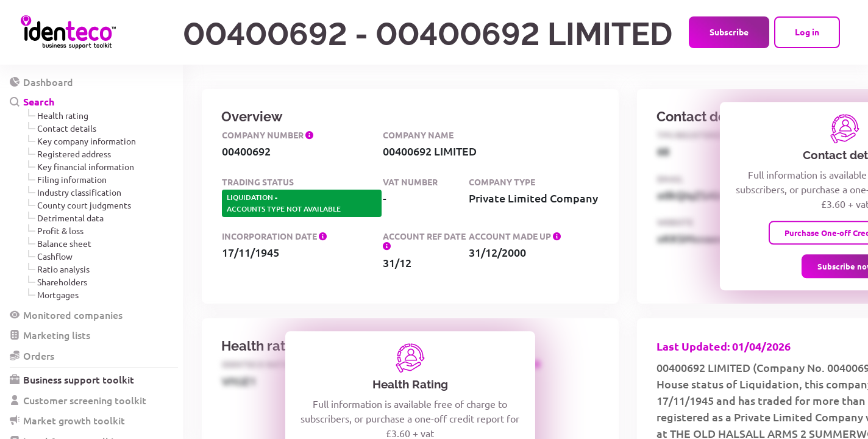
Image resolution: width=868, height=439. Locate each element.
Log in (807, 32)
